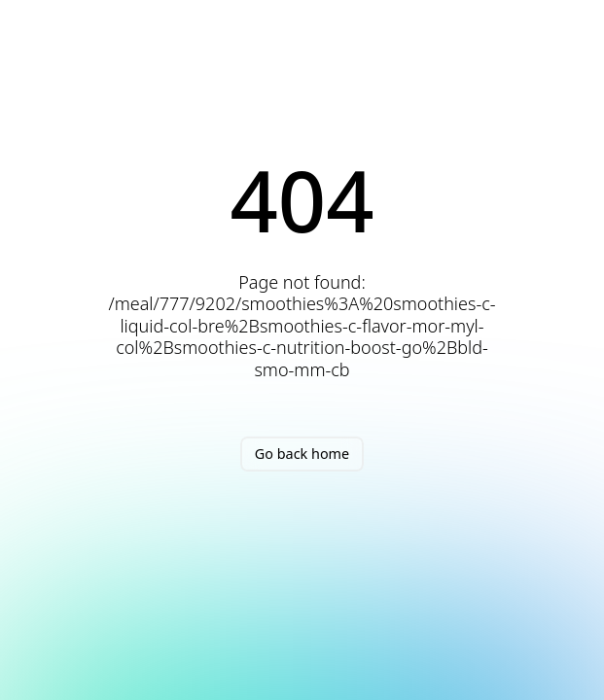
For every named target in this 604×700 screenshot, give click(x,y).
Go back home (302, 454)
